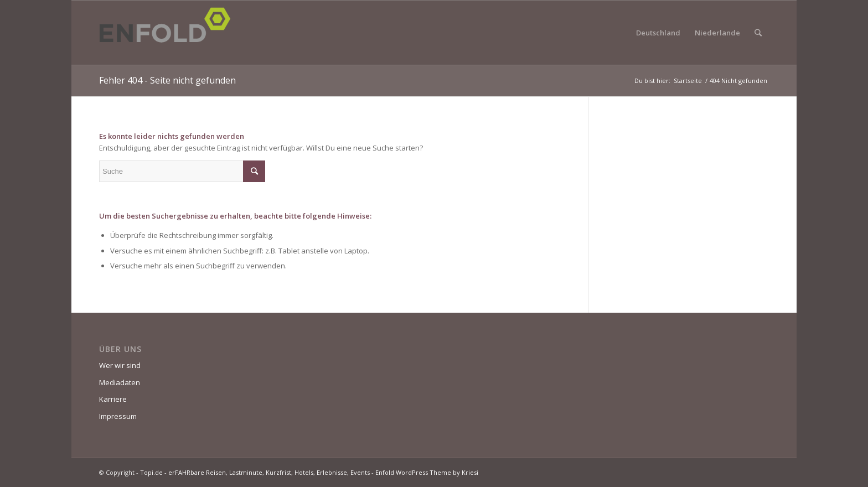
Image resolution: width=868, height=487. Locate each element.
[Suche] (758, 33)
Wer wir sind (120, 365)
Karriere (113, 399)
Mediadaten (120, 382)
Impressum (118, 416)
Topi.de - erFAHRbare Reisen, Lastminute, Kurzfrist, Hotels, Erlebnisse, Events (255, 472)
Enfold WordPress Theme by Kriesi (427, 472)
